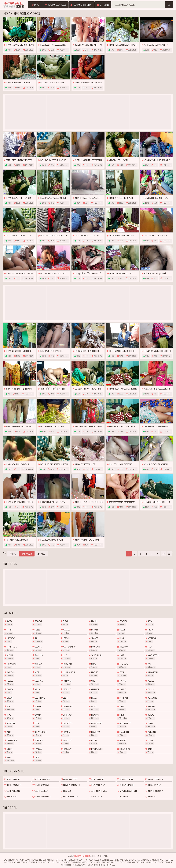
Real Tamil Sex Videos (56, 5)
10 (163, 554)
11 (169, 554)
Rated (41, 554)
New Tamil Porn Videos (82, 5)
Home (35, 5)
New (13, 554)
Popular (27, 554)
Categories (103, 5)
